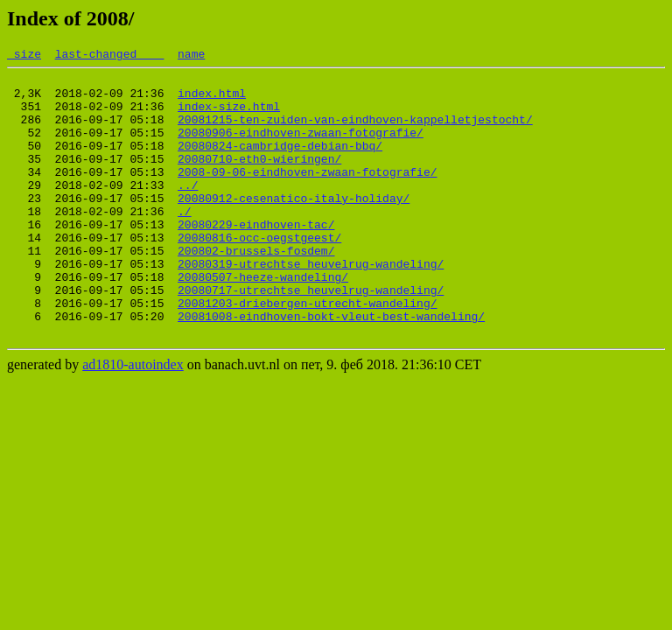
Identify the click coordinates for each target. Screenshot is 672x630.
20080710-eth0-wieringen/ (259, 179)
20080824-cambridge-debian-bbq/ (280, 164)
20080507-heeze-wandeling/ (263, 321)
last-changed (110, 56)
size (24, 56)
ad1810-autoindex (133, 420)
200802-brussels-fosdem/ (256, 290)
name (191, 56)
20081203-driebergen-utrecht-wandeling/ (307, 353)
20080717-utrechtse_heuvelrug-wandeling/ (311, 337)
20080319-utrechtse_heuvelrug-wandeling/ (311, 305)
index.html (212, 101)
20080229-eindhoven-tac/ (256, 258)
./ (185, 242)
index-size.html (229, 116)
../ (188, 211)
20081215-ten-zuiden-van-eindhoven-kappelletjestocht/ (355, 132)
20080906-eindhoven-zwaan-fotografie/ (301, 148)
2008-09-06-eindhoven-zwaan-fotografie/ (307, 195)
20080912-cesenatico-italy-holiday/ (294, 227)
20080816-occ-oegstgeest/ (259, 274)
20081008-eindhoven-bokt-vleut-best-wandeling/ (331, 368)
